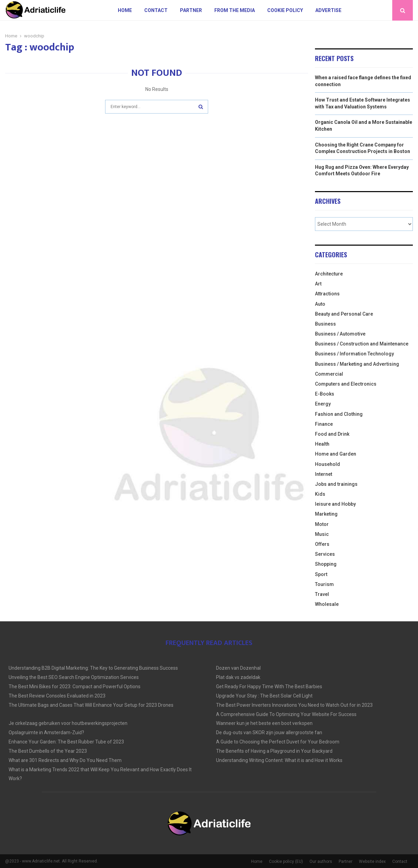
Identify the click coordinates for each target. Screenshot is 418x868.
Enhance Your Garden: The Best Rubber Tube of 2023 (66, 742)
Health (322, 444)
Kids (320, 494)
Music (322, 534)
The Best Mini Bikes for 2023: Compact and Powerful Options (75, 687)
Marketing (326, 514)
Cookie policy (285, 10)
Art (318, 284)
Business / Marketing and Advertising (357, 364)
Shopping (326, 564)
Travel (322, 594)
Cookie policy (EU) (286, 861)
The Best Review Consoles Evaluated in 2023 (57, 696)
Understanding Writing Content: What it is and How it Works (279, 760)
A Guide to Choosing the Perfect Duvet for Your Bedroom (278, 742)
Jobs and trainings (336, 484)
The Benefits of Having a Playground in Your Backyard (274, 751)
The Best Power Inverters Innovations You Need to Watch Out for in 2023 (294, 705)
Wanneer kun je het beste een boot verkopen (264, 723)
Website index (372, 861)
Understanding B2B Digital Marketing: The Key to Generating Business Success (93, 668)
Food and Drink (332, 434)
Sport (321, 574)
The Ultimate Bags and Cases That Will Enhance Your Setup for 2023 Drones (91, 705)
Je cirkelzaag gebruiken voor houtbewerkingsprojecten (68, 723)
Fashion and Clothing (339, 414)
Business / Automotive (340, 334)
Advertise (328, 10)
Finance (324, 424)
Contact (156, 10)
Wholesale (327, 604)
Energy (323, 404)
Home (125, 10)
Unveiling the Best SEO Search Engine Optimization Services (74, 677)
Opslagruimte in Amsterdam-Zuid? (46, 732)
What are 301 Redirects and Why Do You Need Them (65, 760)
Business (325, 324)
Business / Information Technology (354, 354)
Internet (324, 474)
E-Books (325, 394)
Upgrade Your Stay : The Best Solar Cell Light (264, 696)
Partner (191, 10)
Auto (320, 304)
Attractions (327, 294)
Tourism (324, 584)
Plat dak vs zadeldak (238, 677)
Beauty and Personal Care (344, 314)
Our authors (321, 861)
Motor (322, 524)
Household (327, 464)
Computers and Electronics (346, 384)
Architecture (329, 274)
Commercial (329, 374)
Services (325, 554)
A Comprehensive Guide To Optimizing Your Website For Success (286, 714)
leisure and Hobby (335, 504)
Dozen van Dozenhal (238, 668)
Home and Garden (336, 454)
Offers (322, 544)
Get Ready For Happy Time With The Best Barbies (269, 687)
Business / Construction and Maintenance (362, 344)
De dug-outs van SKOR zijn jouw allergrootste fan (269, 732)
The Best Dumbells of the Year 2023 (48, 751)
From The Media (235, 10)
